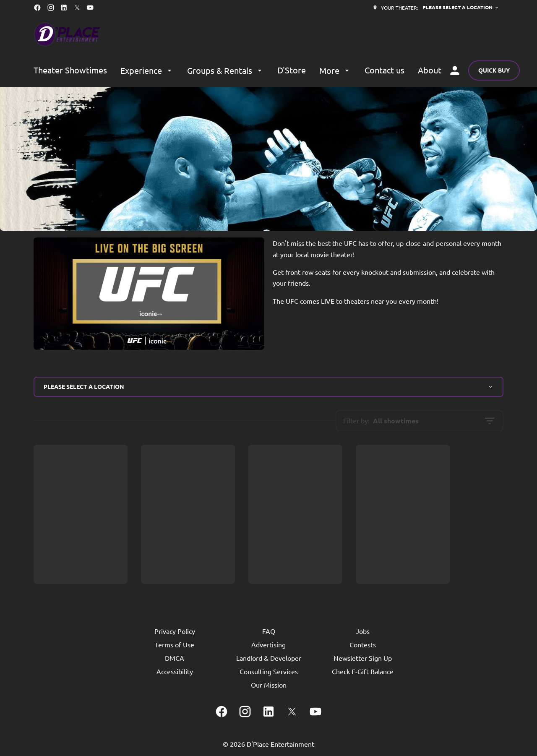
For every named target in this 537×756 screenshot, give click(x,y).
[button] (268, 159)
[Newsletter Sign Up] (363, 658)
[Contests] (363, 644)
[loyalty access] (455, 70)
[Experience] (147, 70)
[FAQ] (269, 631)
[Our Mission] (269, 685)
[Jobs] (363, 631)
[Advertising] (268, 644)
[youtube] (90, 8)
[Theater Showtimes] (70, 70)
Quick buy (494, 70)
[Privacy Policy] (175, 631)
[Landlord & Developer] (269, 658)
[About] (430, 70)
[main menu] (237, 70)
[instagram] (51, 8)
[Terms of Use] (175, 644)
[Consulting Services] (269, 671)
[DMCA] (175, 658)
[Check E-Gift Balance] (363, 671)
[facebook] (37, 8)
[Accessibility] (175, 671)
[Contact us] (385, 70)
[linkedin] (64, 8)
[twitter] (77, 8)
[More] (335, 70)
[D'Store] (292, 70)
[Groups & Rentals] (225, 70)
